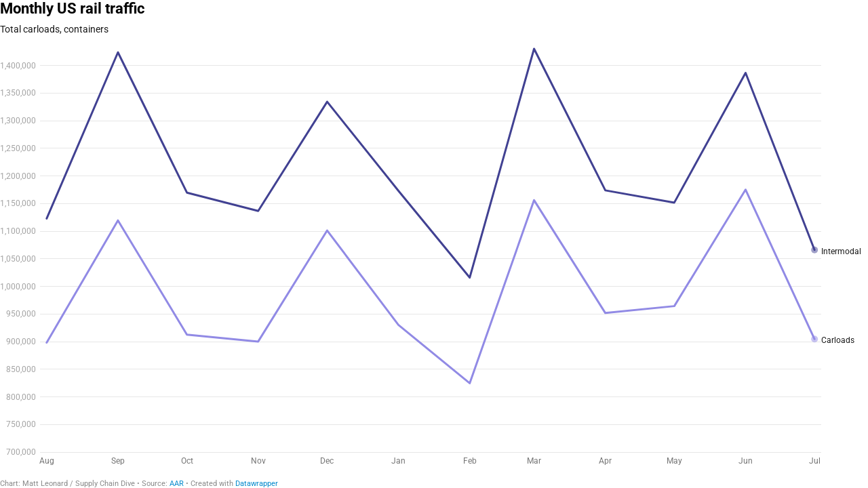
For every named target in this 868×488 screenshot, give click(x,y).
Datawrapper (257, 484)
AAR (177, 484)
